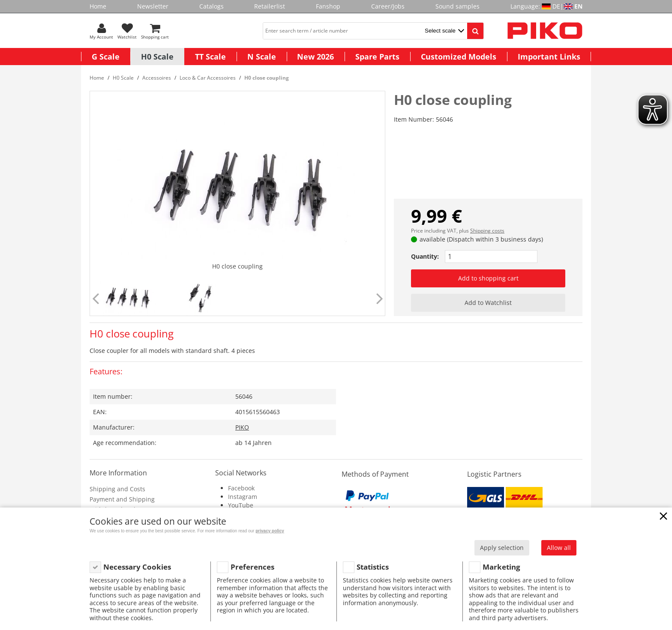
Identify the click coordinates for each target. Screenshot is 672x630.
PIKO (242, 427)
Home (98, 6)
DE (556, 6)
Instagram (243, 497)
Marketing (501, 567)
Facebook (241, 488)
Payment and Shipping (122, 499)
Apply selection (502, 548)
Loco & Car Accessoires (208, 78)
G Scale (106, 57)
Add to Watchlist (488, 303)
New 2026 (315, 57)
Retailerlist (270, 6)
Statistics (373, 567)
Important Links (549, 57)
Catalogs (211, 6)
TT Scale (210, 57)
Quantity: (425, 256)
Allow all (559, 548)
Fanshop (328, 6)
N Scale (262, 57)
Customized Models (459, 57)
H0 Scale (157, 57)
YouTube (241, 505)
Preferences (252, 567)
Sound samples (457, 6)
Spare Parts (377, 57)
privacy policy (270, 531)
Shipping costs (487, 231)
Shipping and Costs (117, 489)
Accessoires (157, 78)
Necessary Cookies (137, 567)
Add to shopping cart (488, 278)
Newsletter (153, 6)
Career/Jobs (388, 6)
